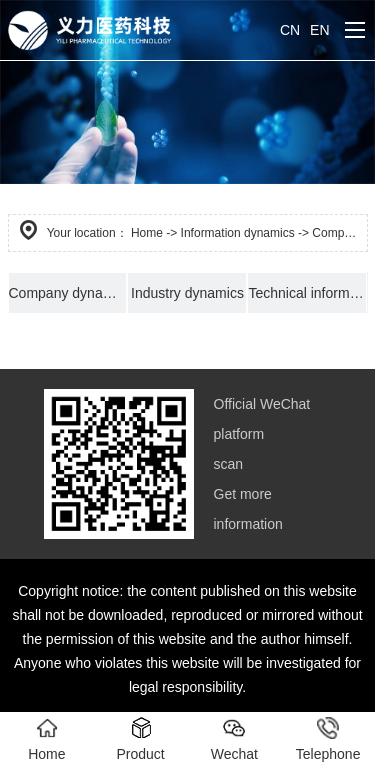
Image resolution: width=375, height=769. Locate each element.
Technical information (307, 293)
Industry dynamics (187, 293)
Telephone (328, 739)
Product (141, 739)
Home (147, 233)
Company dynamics (68, 293)
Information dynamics (238, 233)
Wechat (234, 739)
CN (290, 30)
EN (319, 30)
